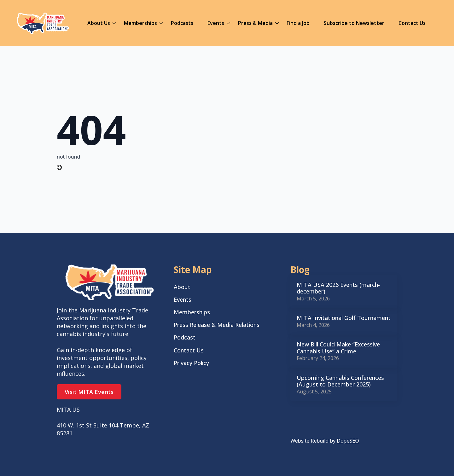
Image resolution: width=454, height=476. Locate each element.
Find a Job (298, 23)
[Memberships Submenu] (160, 23)
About (182, 287)
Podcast (185, 337)
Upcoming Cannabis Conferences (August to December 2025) (340, 381)
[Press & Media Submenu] (276, 23)
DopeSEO (348, 441)
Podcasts (182, 23)
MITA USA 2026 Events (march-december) (338, 288)
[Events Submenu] (227, 23)
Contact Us (412, 23)
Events (216, 23)
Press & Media (255, 23)
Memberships (140, 23)
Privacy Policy (191, 363)
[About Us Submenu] (113, 23)
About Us (99, 23)
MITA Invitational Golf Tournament (344, 318)
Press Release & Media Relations (217, 325)
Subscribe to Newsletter (354, 23)
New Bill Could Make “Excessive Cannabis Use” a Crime (338, 348)
